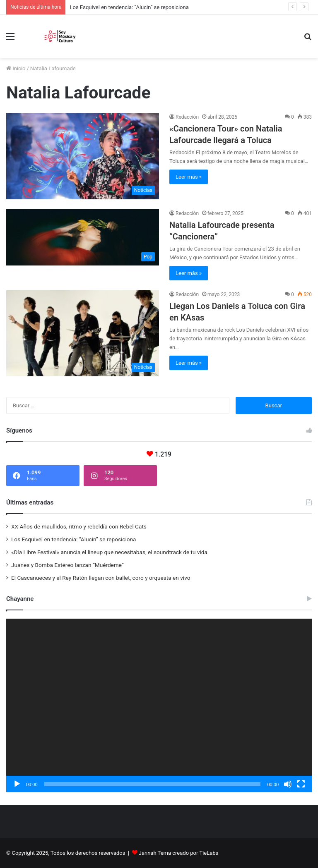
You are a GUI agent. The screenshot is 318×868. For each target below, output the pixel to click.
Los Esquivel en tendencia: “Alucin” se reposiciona (129, 7)
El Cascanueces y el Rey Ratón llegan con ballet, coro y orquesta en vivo (101, 578)
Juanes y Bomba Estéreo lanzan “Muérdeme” (67, 565)
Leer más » (189, 177)
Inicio (16, 68)
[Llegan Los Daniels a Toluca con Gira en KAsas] (83, 333)
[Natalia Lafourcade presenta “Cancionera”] (83, 238)
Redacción (187, 117)
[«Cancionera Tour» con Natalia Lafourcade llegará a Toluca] (83, 156)
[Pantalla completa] (301, 784)
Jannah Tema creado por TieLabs (179, 853)
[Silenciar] (288, 784)
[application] (159, 706)
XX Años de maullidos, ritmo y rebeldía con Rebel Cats (79, 526)
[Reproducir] (17, 784)
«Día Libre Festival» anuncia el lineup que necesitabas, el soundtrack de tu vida (109, 552)
